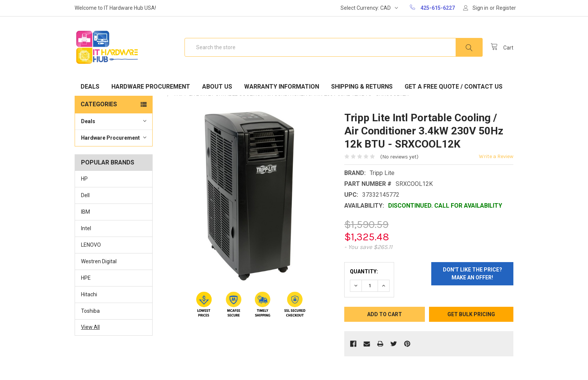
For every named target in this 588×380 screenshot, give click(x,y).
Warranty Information (282, 87)
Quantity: (364, 271)
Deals (90, 87)
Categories (99, 104)
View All (90, 327)
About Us (217, 87)
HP (84, 179)
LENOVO (91, 245)
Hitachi (89, 294)
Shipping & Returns (362, 87)
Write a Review (496, 156)
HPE (86, 278)
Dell (85, 195)
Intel (86, 228)
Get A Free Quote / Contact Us (454, 87)
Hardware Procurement (151, 87)
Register (506, 8)
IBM (85, 212)
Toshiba (90, 311)
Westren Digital (99, 261)
